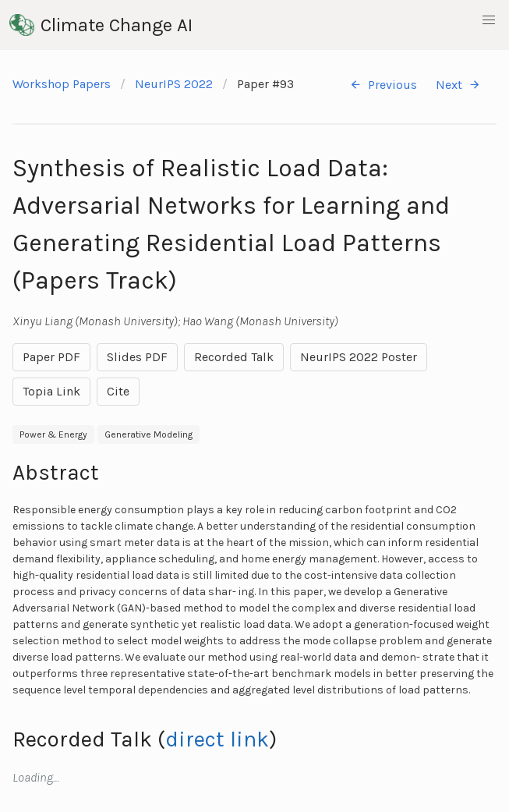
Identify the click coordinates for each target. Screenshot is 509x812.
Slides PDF (137, 357)
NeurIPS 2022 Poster (359, 357)
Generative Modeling (148, 434)
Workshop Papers (62, 84)
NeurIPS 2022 (174, 84)
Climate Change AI (101, 25)
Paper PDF (51, 357)
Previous (383, 85)
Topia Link (51, 391)
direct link (217, 739)
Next (458, 85)
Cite (118, 391)
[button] (489, 20)
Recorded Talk (234, 357)
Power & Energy (53, 434)
